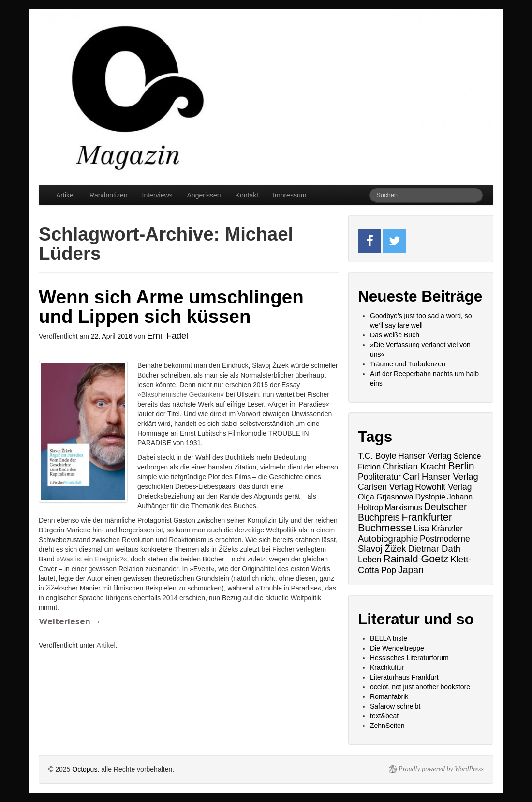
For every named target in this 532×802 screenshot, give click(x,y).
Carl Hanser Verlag (441, 477)
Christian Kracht (414, 466)
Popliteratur (379, 477)
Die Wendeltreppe (397, 648)
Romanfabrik (389, 696)
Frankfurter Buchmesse (405, 523)
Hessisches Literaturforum (409, 658)
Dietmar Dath (434, 549)
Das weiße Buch (395, 335)
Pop (389, 570)
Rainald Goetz (416, 559)
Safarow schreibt (395, 706)
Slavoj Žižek (382, 549)
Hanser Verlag (425, 456)
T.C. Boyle (377, 456)
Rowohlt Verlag (443, 487)
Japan (411, 570)
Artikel (66, 195)
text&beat (384, 716)
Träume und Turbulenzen (408, 364)
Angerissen (204, 195)
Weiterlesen (70, 622)
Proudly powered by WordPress (441, 769)
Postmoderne (445, 539)
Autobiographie (388, 538)
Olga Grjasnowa (386, 497)
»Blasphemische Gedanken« (181, 394)
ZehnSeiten (387, 726)
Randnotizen (109, 195)
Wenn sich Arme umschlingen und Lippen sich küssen (171, 307)
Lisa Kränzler (438, 529)
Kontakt (247, 195)
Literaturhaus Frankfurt (404, 677)
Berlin (461, 466)
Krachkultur (387, 667)
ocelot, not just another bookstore (420, 687)
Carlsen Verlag (385, 487)
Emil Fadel (168, 336)
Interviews (157, 195)
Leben (369, 560)
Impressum (289, 195)
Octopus (85, 769)
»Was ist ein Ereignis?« (92, 559)
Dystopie (430, 497)
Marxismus (403, 507)
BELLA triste (389, 638)
